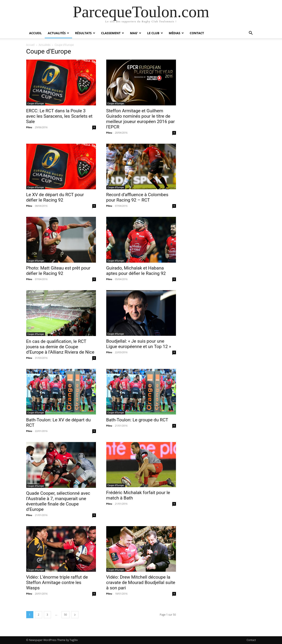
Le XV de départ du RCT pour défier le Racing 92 (55, 197)
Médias (175, 33)
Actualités (57, 33)
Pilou (29, 127)
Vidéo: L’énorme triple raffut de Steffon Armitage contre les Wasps (57, 582)
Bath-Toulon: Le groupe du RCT (137, 420)
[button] (251, 33)
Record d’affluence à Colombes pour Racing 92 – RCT (137, 197)
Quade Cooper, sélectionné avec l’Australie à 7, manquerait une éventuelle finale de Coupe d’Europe (58, 501)
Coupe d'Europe (36, 103)
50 (66, 615)
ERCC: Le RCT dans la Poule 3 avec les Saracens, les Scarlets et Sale (59, 116)
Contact (197, 33)
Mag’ (134, 33)
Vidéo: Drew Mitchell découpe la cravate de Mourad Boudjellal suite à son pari (141, 582)
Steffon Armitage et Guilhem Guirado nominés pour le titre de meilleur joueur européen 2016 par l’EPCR (141, 119)
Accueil (35, 33)
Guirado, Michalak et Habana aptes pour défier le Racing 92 (136, 271)
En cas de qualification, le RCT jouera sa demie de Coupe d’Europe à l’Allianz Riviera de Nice (60, 347)
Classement (111, 33)
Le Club (153, 33)
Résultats (83, 33)
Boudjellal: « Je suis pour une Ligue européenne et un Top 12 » (139, 344)
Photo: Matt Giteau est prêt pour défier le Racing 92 (58, 271)
